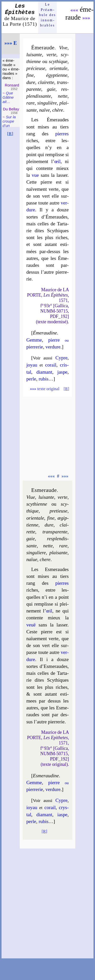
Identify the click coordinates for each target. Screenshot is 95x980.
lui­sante (34, 55)
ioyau (32, 807)
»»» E (11, 43)
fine (30, 75)
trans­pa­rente (55, 532)
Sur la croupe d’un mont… (9, 123)
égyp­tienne (57, 75)
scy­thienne (37, 504)
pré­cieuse (36, 68)
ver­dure (53, 347)
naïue (32, 559)
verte (51, 55)
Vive (63, 48)
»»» (86, 18)
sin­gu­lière (47, 103)
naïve (45, 110)
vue (35, 175)
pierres (62, 134)
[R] (10, 134)
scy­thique (58, 61)
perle (31, 379)
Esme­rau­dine (46, 776)
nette (63, 96)
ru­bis (43, 379)
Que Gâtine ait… (8, 97)
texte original (45, 389)
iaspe (62, 815)
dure (31, 82)
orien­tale (59, 68)
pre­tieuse (59, 511)
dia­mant (44, 372)
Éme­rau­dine (45, 333)
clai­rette (46, 82)
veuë (31, 625)
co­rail (51, 365)
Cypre (62, 358)
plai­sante (58, 553)
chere (45, 559)
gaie (51, 89)
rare (31, 103)
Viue (31, 497)
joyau (32, 365)
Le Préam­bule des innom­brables (48, 15)
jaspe (62, 372)
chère (58, 110)
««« (74, 10)
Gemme (34, 340)
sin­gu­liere (36, 553)
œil (57, 161)
